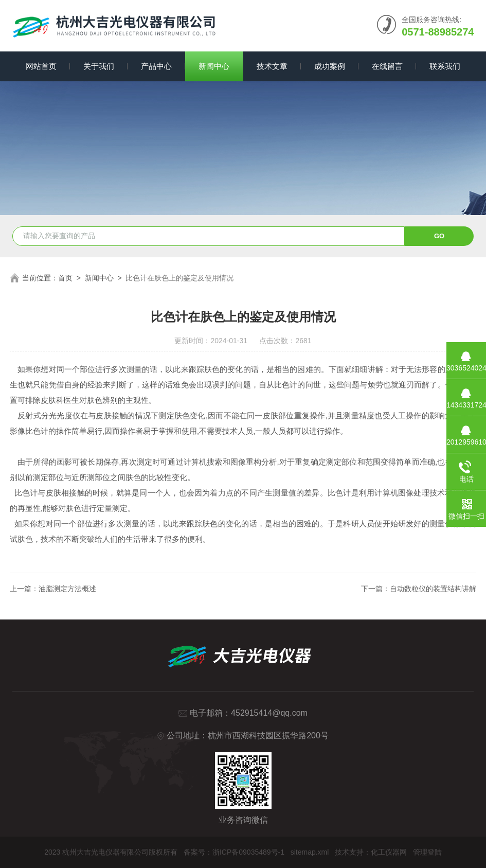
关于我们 (99, 66)
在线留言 (387, 66)
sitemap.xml (310, 852)
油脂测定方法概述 (67, 589)
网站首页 (41, 66)
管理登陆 (427, 852)
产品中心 (156, 66)
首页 (65, 278)
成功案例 (330, 66)
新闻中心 (214, 66)
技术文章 (272, 66)
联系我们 (445, 66)
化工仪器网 (389, 852)
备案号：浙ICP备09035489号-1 (234, 852)
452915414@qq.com (269, 713)
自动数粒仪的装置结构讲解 (433, 589)
